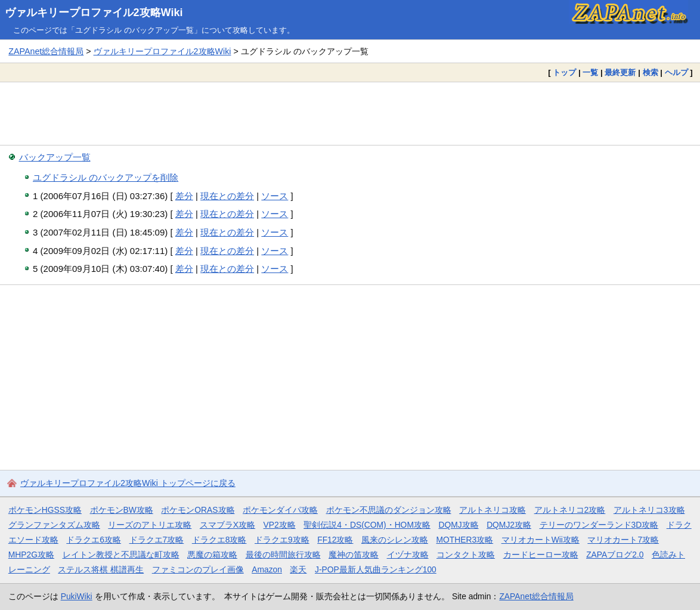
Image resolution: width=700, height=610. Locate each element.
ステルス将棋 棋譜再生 (101, 569)
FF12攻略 (335, 540)
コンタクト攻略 (466, 555)
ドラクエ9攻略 (282, 540)
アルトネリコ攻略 (493, 510)
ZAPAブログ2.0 (615, 555)
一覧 (590, 72)
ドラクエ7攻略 (157, 540)
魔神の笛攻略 (354, 555)
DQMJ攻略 (458, 525)
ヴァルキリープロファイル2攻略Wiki (94, 13)
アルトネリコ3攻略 (649, 510)
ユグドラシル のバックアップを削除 (106, 177)
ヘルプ (676, 72)
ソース (275, 196)
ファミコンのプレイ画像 (198, 569)
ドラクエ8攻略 (219, 540)
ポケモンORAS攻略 (198, 510)
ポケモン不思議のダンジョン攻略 (389, 510)
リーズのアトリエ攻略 (150, 525)
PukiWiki (77, 596)
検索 (651, 72)
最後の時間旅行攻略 (283, 555)
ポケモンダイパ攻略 (280, 510)
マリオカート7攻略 (623, 540)
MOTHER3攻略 (465, 540)
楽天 (298, 569)
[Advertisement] (350, 113)
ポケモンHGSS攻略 (45, 510)
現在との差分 (227, 196)
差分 (184, 196)
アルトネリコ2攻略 (570, 510)
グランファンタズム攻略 (54, 525)
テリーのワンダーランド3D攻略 (599, 525)
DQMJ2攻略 (509, 525)
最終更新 (620, 72)
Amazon (267, 569)
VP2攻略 (280, 525)
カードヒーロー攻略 (541, 555)
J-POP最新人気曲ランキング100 (376, 569)
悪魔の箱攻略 (212, 555)
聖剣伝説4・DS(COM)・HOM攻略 (367, 525)
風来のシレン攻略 (395, 540)
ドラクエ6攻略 (94, 540)
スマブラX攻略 (227, 525)
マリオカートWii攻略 (541, 540)
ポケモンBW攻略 (122, 510)
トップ (564, 72)
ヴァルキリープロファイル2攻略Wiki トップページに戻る (128, 483)
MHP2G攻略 (31, 555)
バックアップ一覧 (55, 157)
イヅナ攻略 (408, 555)
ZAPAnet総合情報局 (46, 51)
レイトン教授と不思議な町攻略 (121, 555)
